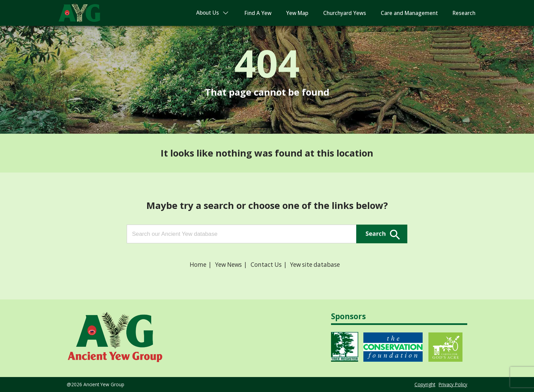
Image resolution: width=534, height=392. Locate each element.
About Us (208, 13)
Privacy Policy (453, 384)
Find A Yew (258, 13)
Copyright (425, 384)
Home (198, 265)
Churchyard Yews (345, 13)
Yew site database (315, 265)
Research (464, 13)
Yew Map (297, 13)
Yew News (229, 265)
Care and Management (409, 13)
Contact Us (266, 265)
